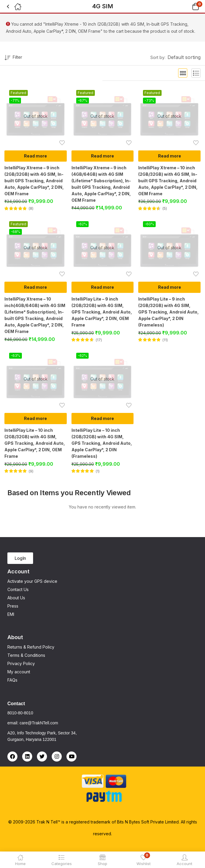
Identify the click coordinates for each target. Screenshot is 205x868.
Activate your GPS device (32, 581)
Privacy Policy (21, 663)
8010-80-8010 (20, 713)
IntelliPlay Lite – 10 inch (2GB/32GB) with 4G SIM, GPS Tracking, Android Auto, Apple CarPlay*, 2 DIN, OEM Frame (35, 443)
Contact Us (18, 589)
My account (19, 672)
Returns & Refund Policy (31, 647)
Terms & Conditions (26, 655)
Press (13, 606)
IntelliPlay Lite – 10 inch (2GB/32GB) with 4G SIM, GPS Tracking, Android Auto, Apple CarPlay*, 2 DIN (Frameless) (102, 443)
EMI (11, 614)
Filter (13, 58)
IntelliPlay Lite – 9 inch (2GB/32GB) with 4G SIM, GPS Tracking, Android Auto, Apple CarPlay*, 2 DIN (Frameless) (169, 312)
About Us (16, 598)
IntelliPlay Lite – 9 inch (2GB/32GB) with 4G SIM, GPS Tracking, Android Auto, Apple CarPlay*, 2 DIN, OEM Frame (102, 312)
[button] (188, 6)
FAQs (12, 680)
